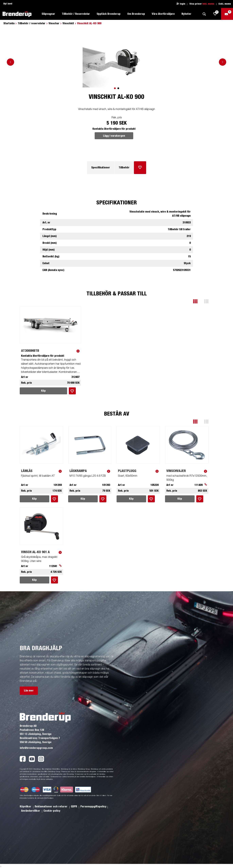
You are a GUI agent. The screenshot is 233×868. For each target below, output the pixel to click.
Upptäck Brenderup (109, 14)
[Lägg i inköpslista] (140, 168)
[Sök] (204, 14)
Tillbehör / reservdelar (32, 23)
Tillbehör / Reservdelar (76, 14)
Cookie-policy (52, 811)
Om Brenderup (136, 14)
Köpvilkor (26, 807)
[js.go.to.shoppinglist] (215, 14)
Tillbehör (124, 168)
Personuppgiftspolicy (93, 807)
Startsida (9, 23)
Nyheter (186, 14)
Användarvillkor (31, 811)
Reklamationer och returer (51, 807)
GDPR (74, 807)
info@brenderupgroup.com (36, 748)
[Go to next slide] (223, 62)
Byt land (8, 4)
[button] (198, 301)
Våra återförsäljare (163, 14)
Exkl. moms (225, 4)
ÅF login (181, 4)
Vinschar (54, 23)
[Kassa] (227, 14)
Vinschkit (68, 23)
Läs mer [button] (29, 691)
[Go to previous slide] (10, 62)
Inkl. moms (208, 4)
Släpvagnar (48, 14)
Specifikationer (101, 168)
